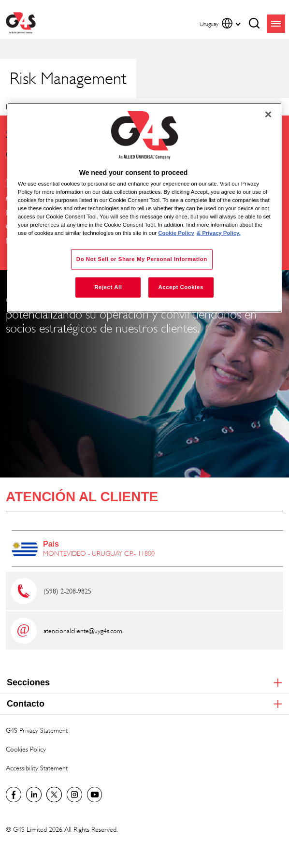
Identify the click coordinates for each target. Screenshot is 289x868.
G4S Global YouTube (95, 795)
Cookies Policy (26, 749)
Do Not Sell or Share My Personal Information (142, 259)
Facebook (14, 795)
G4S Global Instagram (74, 795)
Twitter (54, 795)
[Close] (268, 115)
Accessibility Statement (37, 768)
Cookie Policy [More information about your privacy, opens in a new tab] (176, 233)
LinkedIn (34, 795)
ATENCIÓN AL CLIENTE (82, 497)
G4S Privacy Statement (37, 730)
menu (276, 24)
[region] (144, 208)
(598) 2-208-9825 (67, 591)
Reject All (108, 287)
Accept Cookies (181, 287)
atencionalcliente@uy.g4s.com (83, 630)
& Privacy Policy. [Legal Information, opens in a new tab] (219, 233)
